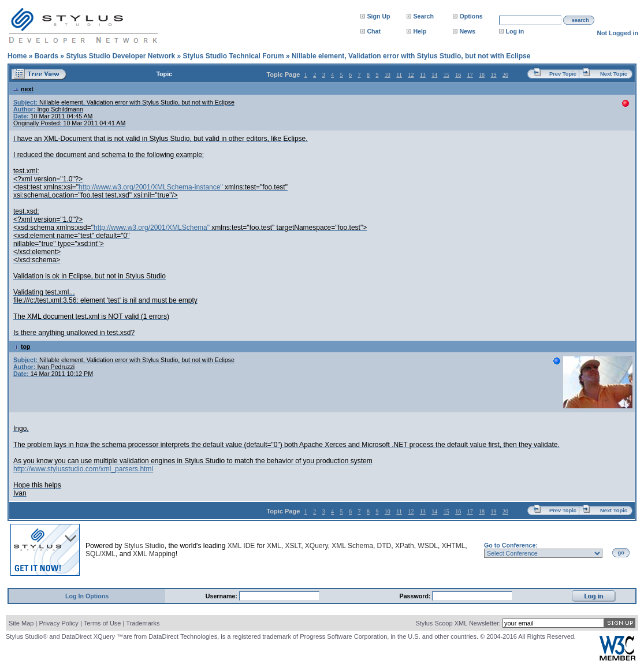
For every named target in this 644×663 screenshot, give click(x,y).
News (467, 31)
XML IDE (241, 546)
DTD (384, 546)
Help (420, 31)
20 (505, 75)
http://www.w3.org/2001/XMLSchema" (152, 228)
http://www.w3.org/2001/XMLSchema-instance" (151, 187)
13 (423, 75)
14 (434, 75)
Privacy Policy (58, 623)
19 (494, 75)
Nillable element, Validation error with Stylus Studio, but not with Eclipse (411, 56)
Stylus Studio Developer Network (120, 56)
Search (423, 16)
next (23, 89)
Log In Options (87, 596)
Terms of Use (103, 623)
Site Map (21, 623)
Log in (515, 31)
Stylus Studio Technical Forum (233, 56)
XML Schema (352, 546)
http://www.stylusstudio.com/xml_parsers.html (83, 469)
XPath (405, 546)
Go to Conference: (511, 545)
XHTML (454, 546)
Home (17, 56)
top (22, 347)
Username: (222, 596)
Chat (374, 31)
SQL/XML (100, 554)
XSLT (293, 546)
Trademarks (143, 623)
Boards (46, 56)
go (621, 553)
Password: (416, 596)
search (580, 20)
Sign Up (378, 16)
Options (471, 16)
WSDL (428, 546)
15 (446, 75)
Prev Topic (563, 74)
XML (274, 546)
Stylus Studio (144, 546)
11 (399, 75)
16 (458, 75)
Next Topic (614, 74)
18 (482, 75)
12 (411, 75)
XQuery (317, 546)
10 (388, 75)
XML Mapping (154, 554)
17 (470, 75)
